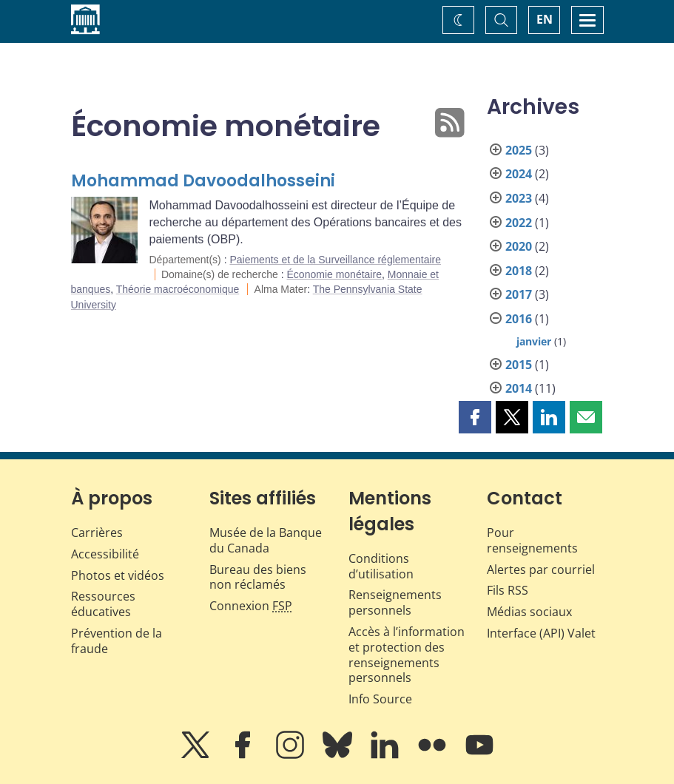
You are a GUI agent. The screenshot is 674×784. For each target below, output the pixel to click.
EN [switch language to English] (545, 19)
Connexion (251, 606)
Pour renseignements (532, 540)
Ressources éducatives (103, 604)
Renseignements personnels (395, 602)
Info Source (380, 699)
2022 (519, 223)
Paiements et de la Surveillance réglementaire (335, 260)
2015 (519, 365)
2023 (519, 198)
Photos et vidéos (118, 575)
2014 (519, 388)
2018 (519, 271)
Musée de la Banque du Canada (266, 540)
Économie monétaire (334, 274)
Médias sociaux (529, 612)
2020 (519, 246)
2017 (519, 294)
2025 (519, 150)
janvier (534, 341)
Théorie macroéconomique (178, 289)
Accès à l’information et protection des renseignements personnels (407, 655)
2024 (519, 174)
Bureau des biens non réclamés (258, 577)
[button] (475, 417)
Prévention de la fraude (117, 641)
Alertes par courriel (541, 570)
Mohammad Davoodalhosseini (203, 181)
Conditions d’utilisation (381, 566)
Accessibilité (105, 554)
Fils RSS (508, 590)
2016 (519, 319)
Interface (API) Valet (541, 633)
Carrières (97, 533)
